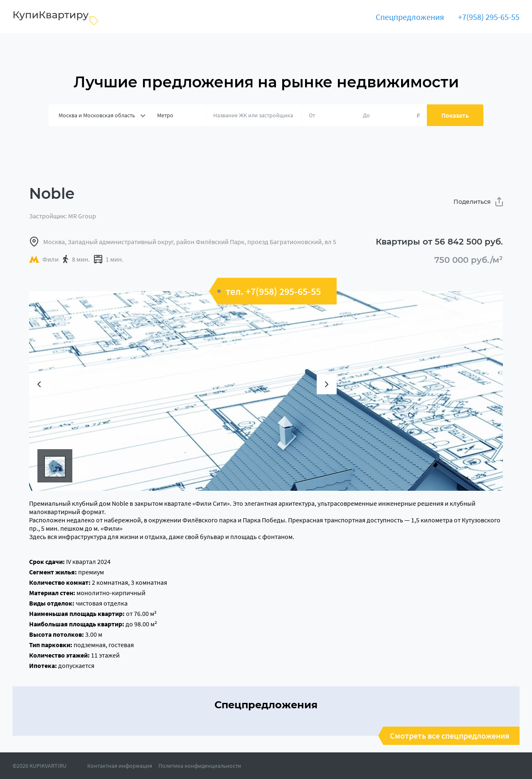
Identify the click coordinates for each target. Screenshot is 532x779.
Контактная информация (120, 766)
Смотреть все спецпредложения (450, 736)
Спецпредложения (410, 17)
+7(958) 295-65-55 (489, 17)
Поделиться (478, 202)
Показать (455, 115)
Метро (165, 115)
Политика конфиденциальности (200, 766)
